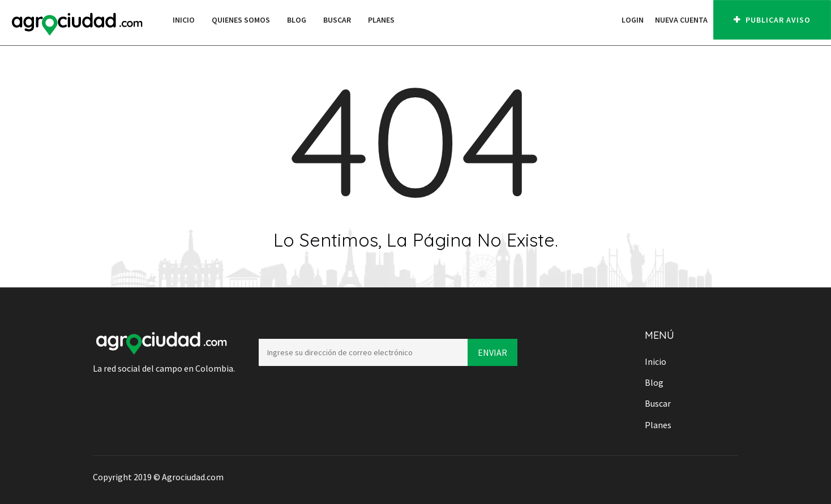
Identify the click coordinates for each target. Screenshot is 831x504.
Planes (381, 20)
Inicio (184, 20)
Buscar (337, 20)
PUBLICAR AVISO (772, 20)
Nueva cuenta (681, 20)
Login (633, 20)
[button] (610, 20)
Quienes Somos (241, 20)
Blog (297, 20)
